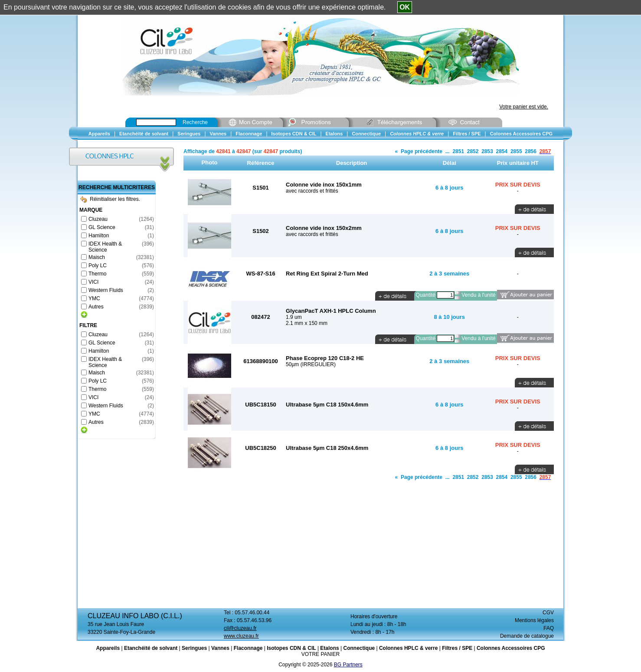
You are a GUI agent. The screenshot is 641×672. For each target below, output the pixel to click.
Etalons (329, 648)
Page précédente (422, 151)
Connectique (359, 648)
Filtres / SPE (457, 648)
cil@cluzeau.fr (240, 628)
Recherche (195, 122)
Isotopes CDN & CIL (291, 648)
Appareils (108, 648)
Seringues (194, 648)
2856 (531, 151)
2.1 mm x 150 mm (307, 323)
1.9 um (294, 317)
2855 (516, 151)
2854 (502, 151)
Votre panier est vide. (524, 107)
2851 (458, 151)
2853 (487, 151)
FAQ (549, 628)
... (448, 151)
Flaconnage (248, 648)
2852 (473, 151)
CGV (548, 613)
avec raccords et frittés (312, 191)
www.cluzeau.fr (241, 636)
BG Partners (348, 665)
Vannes (220, 648)
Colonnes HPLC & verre (408, 648)
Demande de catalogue (527, 636)
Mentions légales (534, 620)
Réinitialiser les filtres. (110, 199)
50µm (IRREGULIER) (311, 364)
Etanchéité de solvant (151, 648)
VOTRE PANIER (320, 654)
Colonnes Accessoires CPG (511, 648)
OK (405, 7)
